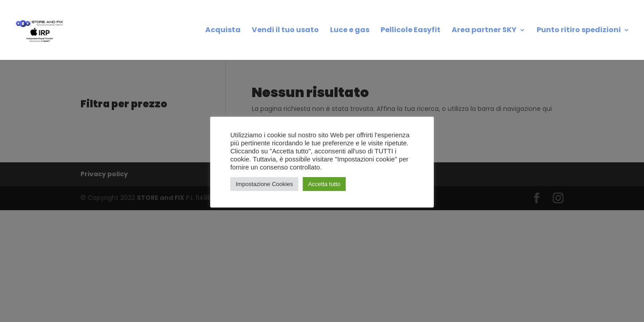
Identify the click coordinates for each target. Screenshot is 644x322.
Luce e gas (350, 31)
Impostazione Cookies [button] (264, 184)
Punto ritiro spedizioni (579, 31)
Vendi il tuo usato (285, 31)
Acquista (223, 31)
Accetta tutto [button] (324, 184)
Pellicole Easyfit (411, 31)
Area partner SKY (484, 31)
